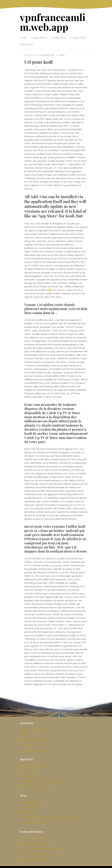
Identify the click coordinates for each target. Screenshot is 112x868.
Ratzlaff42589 (48, 54)
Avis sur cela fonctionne (31, 799)
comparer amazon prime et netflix (37, 853)
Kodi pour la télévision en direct (35, 783)
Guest (61, 54)
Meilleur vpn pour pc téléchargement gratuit (42, 778)
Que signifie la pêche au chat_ (34, 818)
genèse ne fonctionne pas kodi (35, 849)
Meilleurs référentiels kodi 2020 (35, 729)
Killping (23, 734)
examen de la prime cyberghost (36, 839)
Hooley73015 (59, 36)
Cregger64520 (39, 36)
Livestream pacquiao (30, 804)
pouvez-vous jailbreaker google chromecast (42, 844)
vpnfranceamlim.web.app (56, 21)
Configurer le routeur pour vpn (35, 748)
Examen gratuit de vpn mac (33, 764)
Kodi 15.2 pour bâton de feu (34, 738)
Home (23, 36)
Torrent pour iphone (30, 743)
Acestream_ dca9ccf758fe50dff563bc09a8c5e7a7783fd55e (49, 813)
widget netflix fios (29, 834)
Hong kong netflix (29, 769)
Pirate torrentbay (28, 809)
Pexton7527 (26, 43)
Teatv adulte (26, 773)
